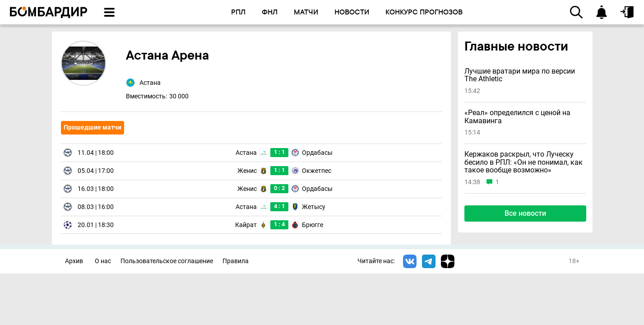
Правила (236, 261)
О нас (103, 261)
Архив (74, 261)
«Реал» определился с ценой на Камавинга (517, 117)
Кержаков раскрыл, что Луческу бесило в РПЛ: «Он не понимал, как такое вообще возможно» (524, 162)
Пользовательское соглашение (167, 261)
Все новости (525, 213)
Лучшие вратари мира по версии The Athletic (520, 75)
